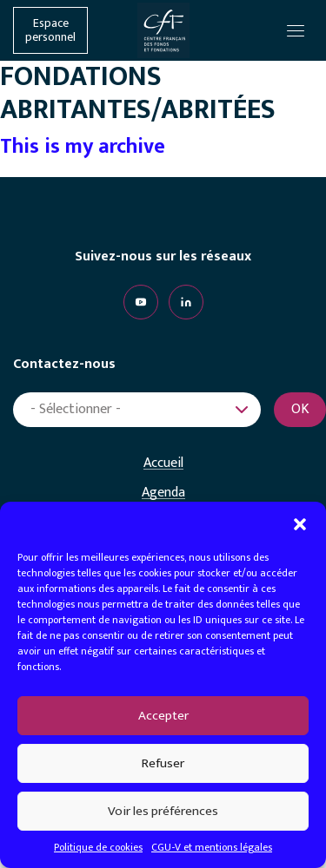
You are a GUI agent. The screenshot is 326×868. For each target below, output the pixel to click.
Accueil (163, 464)
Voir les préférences (163, 811)
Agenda (163, 493)
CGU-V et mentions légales (212, 847)
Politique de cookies (98, 847)
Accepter (163, 716)
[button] (300, 523)
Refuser (163, 763)
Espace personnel (50, 30)
